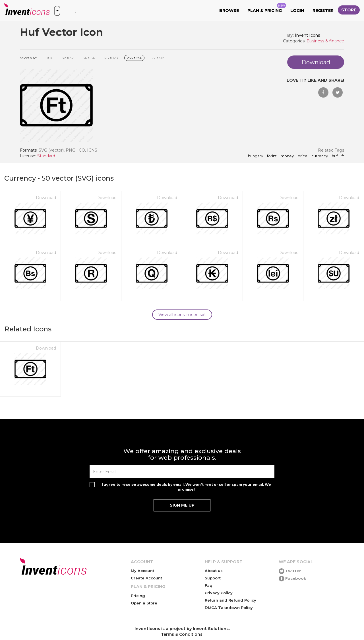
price (303, 156)
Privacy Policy (219, 593)
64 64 (89, 58)
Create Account (146, 578)
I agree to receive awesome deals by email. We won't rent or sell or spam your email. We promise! (186, 487)
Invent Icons (307, 35)
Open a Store (144, 603)
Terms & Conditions (182, 634)
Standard (46, 156)
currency (320, 156)
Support (213, 578)
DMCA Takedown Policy (229, 608)
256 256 (134, 58)
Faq (209, 585)
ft (343, 156)
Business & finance (325, 41)
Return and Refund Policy (230, 600)
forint (272, 156)
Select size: (28, 58)
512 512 (157, 58)
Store (349, 10)
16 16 (48, 58)
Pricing (138, 596)
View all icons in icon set (182, 315)
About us (214, 571)
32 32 (68, 58)
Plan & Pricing (267, 8)
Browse (229, 11)
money (287, 156)
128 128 (111, 58)
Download (46, 198)
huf (335, 156)
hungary (256, 156)
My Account (142, 571)
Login (297, 11)
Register (323, 11)
